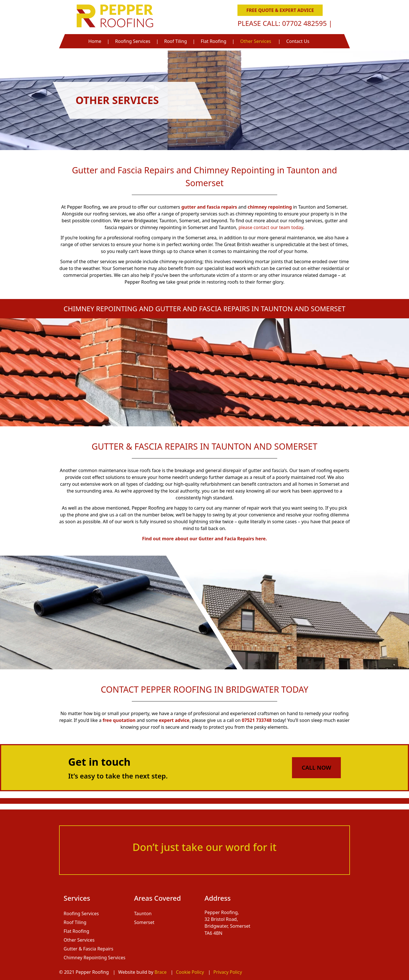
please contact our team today (271, 227)
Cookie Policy (190, 972)
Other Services (256, 41)
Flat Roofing (214, 41)
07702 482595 (305, 23)
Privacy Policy (228, 972)
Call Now (316, 768)
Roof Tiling (176, 41)
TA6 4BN (213, 933)
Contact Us (298, 41)
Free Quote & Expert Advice (280, 10)
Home (95, 41)
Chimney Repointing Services (94, 958)
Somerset (144, 922)
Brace (161, 972)
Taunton (143, 913)
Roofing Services (133, 41)
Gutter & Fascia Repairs (88, 949)
